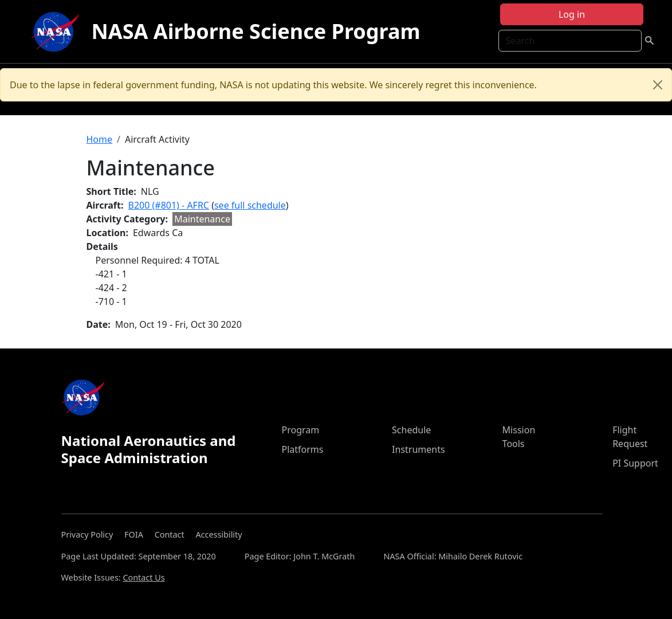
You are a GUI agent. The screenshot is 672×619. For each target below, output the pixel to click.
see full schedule (250, 205)
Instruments (418, 449)
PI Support (635, 463)
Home (100, 139)
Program (300, 430)
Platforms (302, 449)
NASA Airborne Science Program (256, 31)
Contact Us (144, 577)
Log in (572, 14)
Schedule (411, 430)
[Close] (658, 85)
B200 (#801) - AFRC (169, 205)
